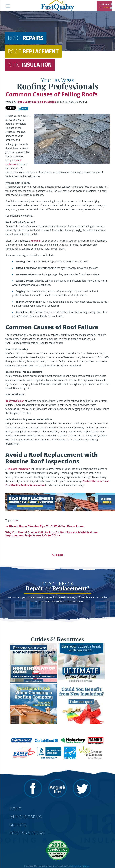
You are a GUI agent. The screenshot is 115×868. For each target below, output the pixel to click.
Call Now (104, 6)
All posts (57, 555)
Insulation (30, 65)
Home (15, 809)
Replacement (33, 52)
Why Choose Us (25, 817)
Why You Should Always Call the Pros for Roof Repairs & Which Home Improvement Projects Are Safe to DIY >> (52, 534)
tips (16, 520)
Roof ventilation (15, 401)
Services (18, 825)
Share (23, 109)
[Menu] (8, 6)
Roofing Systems (27, 833)
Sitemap (86, 866)
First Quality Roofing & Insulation (36, 102)
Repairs (26, 38)
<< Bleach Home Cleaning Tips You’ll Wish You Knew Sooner (45, 526)
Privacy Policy (76, 866)
